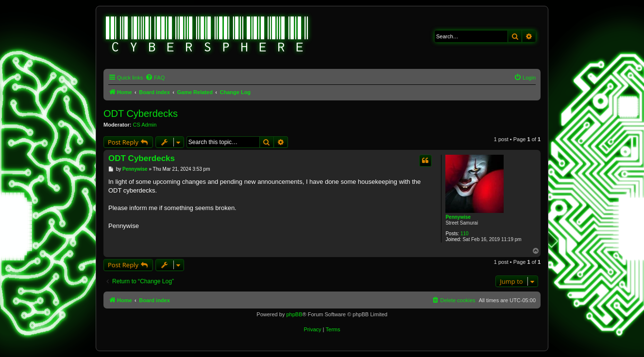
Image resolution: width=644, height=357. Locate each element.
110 (465, 234)
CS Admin (145, 125)
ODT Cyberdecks (141, 114)
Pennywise (458, 217)
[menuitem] (155, 78)
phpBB (294, 314)
